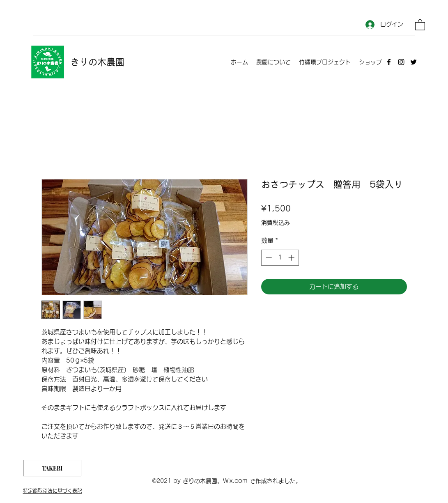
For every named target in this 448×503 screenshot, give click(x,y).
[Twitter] (414, 62)
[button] (420, 24)
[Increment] (292, 258)
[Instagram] (401, 62)
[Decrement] (268, 258)
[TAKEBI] (52, 468)
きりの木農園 (97, 62)
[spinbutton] (280, 258)
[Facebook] (389, 62)
